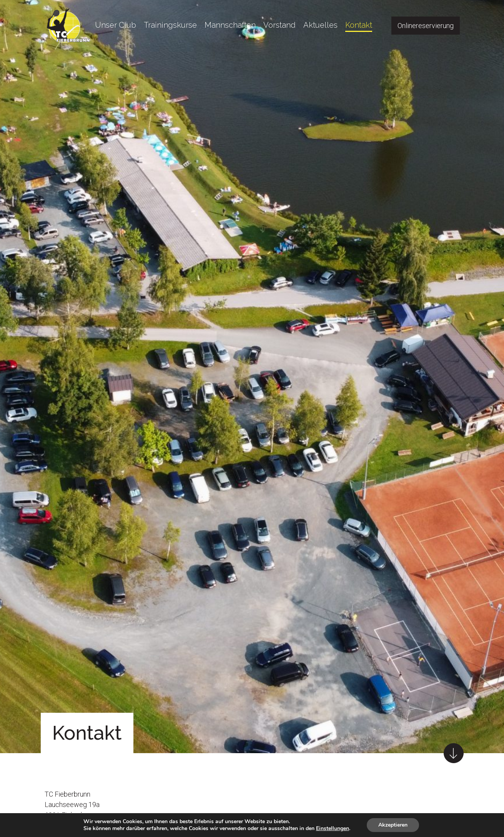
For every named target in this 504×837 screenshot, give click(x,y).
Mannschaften (230, 25)
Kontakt (359, 25)
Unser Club (116, 25)
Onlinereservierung (426, 26)
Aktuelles (320, 25)
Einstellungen (333, 829)
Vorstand (279, 25)
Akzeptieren (393, 825)
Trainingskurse (170, 25)
